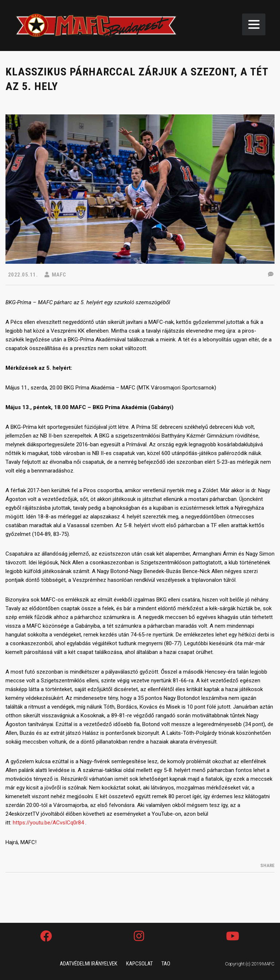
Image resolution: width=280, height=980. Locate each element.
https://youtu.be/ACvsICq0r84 (48, 823)
